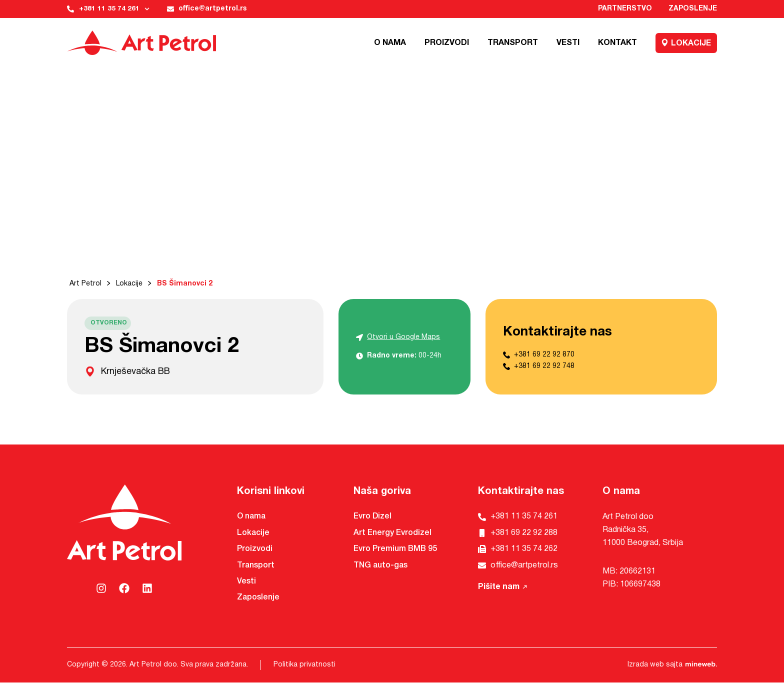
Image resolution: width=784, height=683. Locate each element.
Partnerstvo (624, 9)
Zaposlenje (693, 9)
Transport (513, 43)
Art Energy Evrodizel (392, 533)
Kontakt (617, 43)
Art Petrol (85, 284)
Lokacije (686, 43)
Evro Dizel (372, 517)
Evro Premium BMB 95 (395, 549)
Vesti (568, 43)
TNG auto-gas (380, 565)
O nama (390, 43)
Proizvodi (447, 43)
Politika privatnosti (304, 665)
